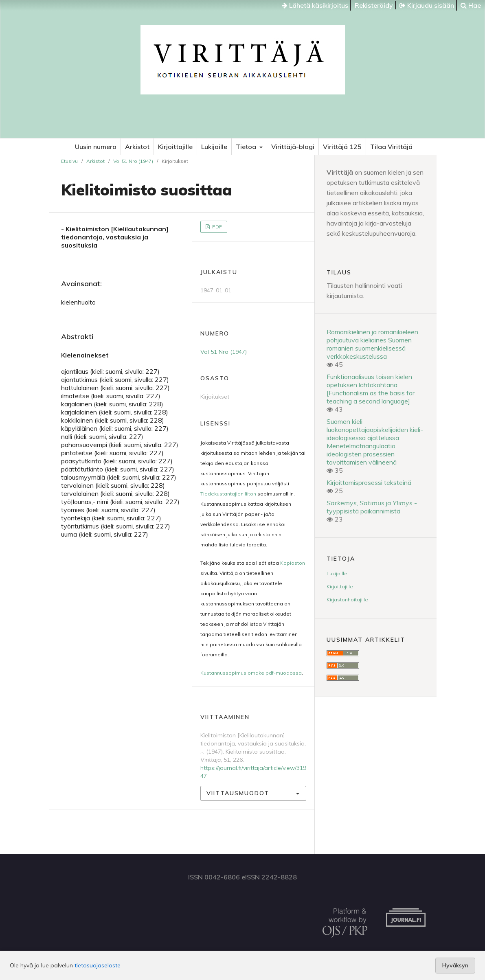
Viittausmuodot (238, 793)
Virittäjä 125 (342, 147)
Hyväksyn (455, 965)
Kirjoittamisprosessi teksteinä (369, 482)
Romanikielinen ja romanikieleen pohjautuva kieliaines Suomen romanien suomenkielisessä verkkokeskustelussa (372, 344)
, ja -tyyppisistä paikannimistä (372, 507)
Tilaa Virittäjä (391, 147)
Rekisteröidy (374, 5)
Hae (471, 5)
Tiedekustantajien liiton (228, 494)
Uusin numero (96, 147)
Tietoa (247, 147)
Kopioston (293, 563)
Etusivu (69, 161)
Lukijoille (214, 147)
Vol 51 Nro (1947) (133, 161)
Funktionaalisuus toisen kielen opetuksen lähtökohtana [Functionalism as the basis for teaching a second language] (371, 389)
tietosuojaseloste (98, 965)
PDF (216, 227)
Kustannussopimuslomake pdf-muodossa (251, 673)
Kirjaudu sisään (427, 5)
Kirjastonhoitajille (347, 600)
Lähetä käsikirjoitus (315, 5)
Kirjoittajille (175, 147)
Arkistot (137, 147)
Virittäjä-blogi (293, 147)
